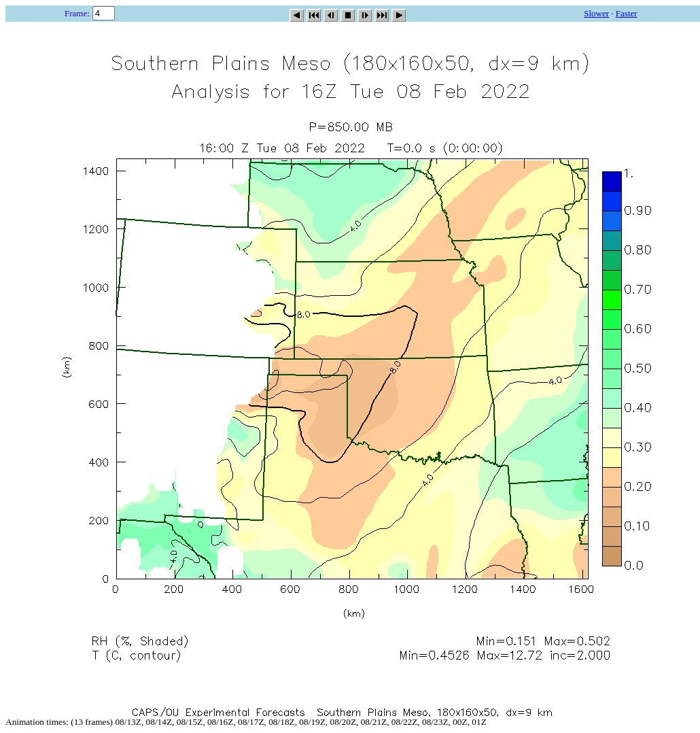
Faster (627, 13)
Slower (596, 13)
